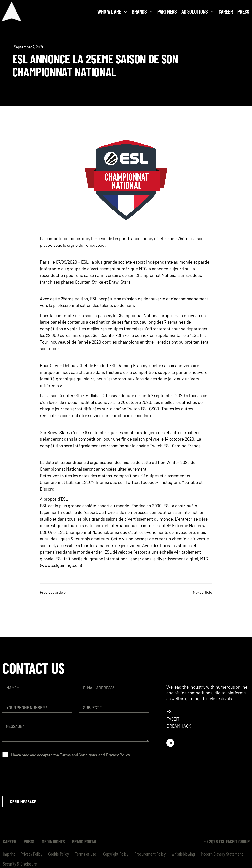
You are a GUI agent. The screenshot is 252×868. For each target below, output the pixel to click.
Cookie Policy (59, 854)
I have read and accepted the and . (71, 755)
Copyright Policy (115, 854)
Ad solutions (198, 11)
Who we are (112, 11)
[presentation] (40, 777)
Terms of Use (86, 854)
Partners (167, 11)
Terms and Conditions (79, 755)
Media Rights (53, 841)
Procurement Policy (150, 854)
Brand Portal (85, 841)
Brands (142, 11)
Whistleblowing (183, 854)
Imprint (9, 854)
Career (226, 11)
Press (243, 11)
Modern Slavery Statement (222, 854)
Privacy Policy (118, 755)
